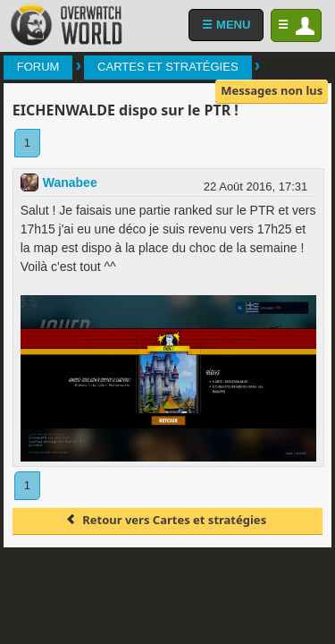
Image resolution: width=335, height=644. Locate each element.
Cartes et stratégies (167, 67)
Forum (38, 67)
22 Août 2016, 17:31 (255, 186)
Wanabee (70, 182)
